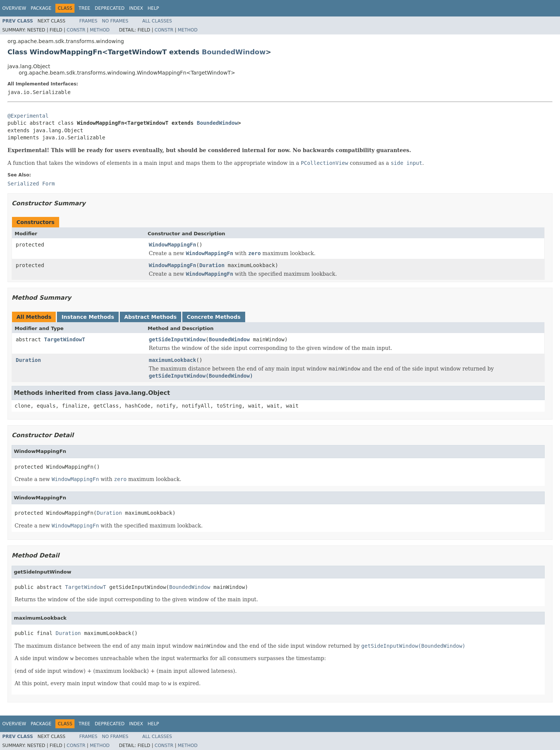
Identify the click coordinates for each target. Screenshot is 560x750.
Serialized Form (31, 184)
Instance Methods (88, 317)
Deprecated (110, 8)
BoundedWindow (234, 52)
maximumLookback (173, 360)
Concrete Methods (214, 317)
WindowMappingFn (173, 245)
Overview (14, 8)
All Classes (157, 21)
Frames (89, 21)
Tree (84, 8)
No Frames (115, 21)
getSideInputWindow (177, 339)
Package (41, 8)
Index (136, 8)
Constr (76, 30)
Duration (212, 265)
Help (153, 8)
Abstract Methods (150, 317)
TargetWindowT (65, 339)
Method (100, 30)
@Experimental (28, 116)
